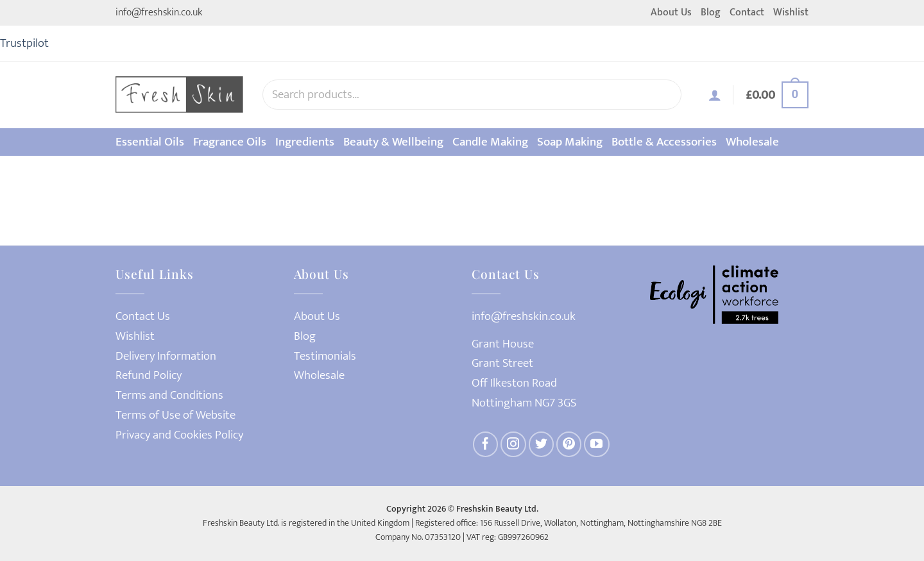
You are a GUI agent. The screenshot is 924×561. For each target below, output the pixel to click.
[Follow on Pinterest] (569, 444)
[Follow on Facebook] (486, 444)
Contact (747, 13)
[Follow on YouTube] (597, 444)
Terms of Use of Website (175, 415)
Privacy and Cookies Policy (179, 435)
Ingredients (305, 142)
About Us (671, 13)
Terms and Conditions (169, 395)
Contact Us (143, 316)
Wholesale (752, 142)
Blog (711, 13)
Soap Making (570, 142)
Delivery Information (166, 356)
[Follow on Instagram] (513, 444)
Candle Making (490, 142)
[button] (715, 95)
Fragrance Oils (230, 142)
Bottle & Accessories (664, 142)
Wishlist (791, 13)
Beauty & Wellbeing (393, 142)
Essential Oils (150, 142)
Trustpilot (24, 43)
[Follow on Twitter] (542, 444)
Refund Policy (149, 375)
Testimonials (325, 356)
